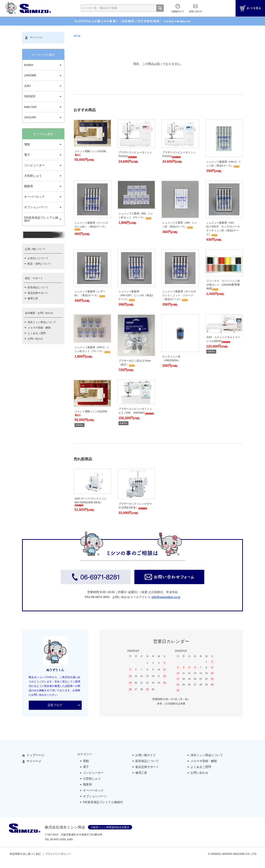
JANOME (30, 75)
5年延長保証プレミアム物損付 (41, 219)
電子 (27, 155)
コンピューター (34, 165)
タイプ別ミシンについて (40, 265)
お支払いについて (38, 290)
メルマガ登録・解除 (39, 360)
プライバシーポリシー (58, 854)
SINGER (30, 96)
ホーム (77, 35)
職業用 (29, 186)
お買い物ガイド (146, 755)
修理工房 (33, 330)
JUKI (27, 86)
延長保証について (38, 319)
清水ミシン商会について (42, 354)
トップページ (33, 755)
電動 (27, 144)
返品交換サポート (38, 325)
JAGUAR (30, 117)
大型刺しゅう (33, 176)
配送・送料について (39, 296)
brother (29, 65)
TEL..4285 (59, 839)
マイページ (34, 38)
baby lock (30, 107)
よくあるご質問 (37, 365)
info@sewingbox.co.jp (166, 597)
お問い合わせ (35, 371)
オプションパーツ (36, 207)
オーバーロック (34, 197)
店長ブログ (55, 705)
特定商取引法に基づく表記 (25, 854)
